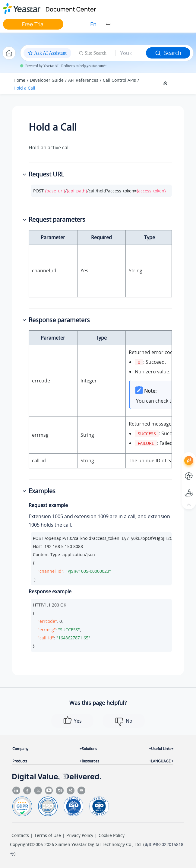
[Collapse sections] (166, 84)
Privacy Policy (80, 835)
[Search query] (131, 53)
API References (83, 80)
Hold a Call (24, 88)
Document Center (71, 9)
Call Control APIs (119, 80)
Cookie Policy (112, 835)
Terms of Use (48, 835)
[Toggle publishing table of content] (182, 84)
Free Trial (33, 24)
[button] (25, 175)
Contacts (20, 835)
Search (168, 53)
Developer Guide (47, 80)
